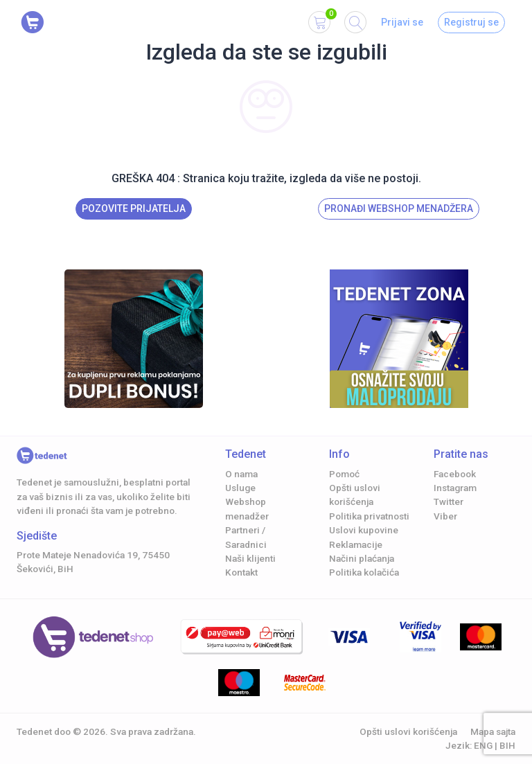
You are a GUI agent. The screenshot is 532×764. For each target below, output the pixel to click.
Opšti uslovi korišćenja (408, 731)
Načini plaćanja (362, 558)
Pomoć (344, 474)
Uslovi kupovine (364, 530)
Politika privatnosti (369, 516)
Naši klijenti (250, 558)
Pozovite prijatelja (134, 208)
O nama (241, 474)
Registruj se (471, 22)
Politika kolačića (364, 572)
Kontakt (241, 572)
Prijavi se (402, 22)
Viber (445, 516)
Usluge (240, 488)
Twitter (449, 501)
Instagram (455, 488)
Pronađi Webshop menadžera (399, 208)
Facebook (455, 474)
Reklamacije (356, 544)
